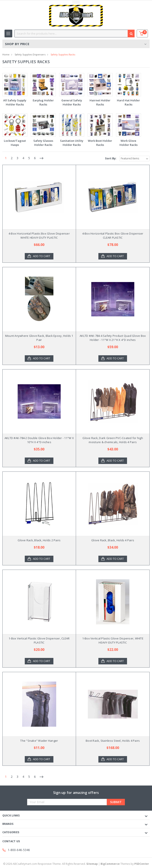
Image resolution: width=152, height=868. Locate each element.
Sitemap (92, 864)
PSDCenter (142, 864)
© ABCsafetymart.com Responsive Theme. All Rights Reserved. (51, 864)
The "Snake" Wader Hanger (39, 741)
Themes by (125, 864)
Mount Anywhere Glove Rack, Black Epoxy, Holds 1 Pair (39, 338)
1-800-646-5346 (19, 850)
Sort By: (111, 158)
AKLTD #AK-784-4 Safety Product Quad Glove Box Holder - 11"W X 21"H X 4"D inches (113, 338)
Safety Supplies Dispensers (30, 54)
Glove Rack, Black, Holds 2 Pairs (39, 540)
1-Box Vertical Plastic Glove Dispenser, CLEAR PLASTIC (39, 641)
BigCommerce (110, 864)
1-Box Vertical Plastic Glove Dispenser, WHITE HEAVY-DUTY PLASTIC (113, 641)
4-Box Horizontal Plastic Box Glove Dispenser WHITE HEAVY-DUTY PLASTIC (39, 236)
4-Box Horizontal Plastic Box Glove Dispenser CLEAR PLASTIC (113, 236)
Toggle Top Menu (76, 2)
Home (6, 54)
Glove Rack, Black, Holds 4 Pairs (113, 540)
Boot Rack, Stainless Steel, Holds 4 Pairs (113, 741)
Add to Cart (42, 256)
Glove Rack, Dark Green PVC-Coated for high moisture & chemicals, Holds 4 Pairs (113, 440)
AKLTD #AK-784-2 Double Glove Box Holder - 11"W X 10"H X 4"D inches (39, 440)
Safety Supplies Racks (63, 54)
